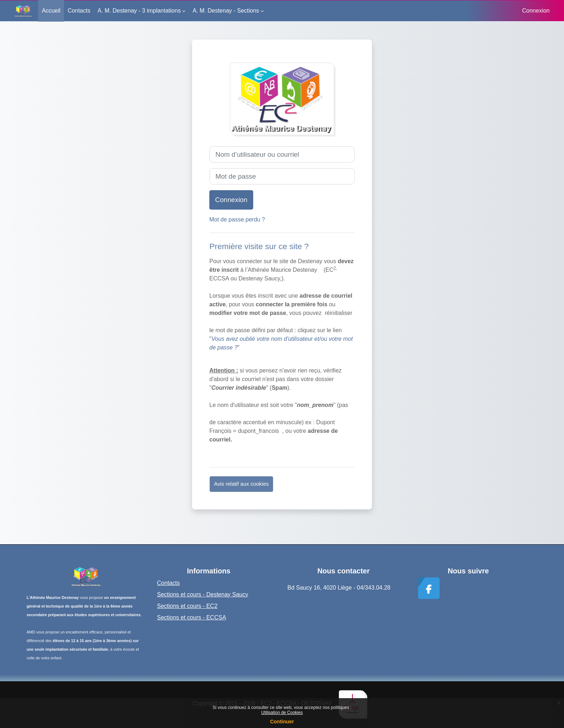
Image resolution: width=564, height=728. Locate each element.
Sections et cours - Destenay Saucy (203, 594)
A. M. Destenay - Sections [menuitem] (226, 11)
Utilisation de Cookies (282, 713)
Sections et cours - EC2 (187, 606)
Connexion (536, 11)
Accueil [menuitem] (51, 11)
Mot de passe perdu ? (237, 219)
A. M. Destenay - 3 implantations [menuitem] (139, 11)
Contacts (169, 583)
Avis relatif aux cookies (241, 484)
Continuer (282, 722)
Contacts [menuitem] (79, 11)
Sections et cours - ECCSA (192, 617)
